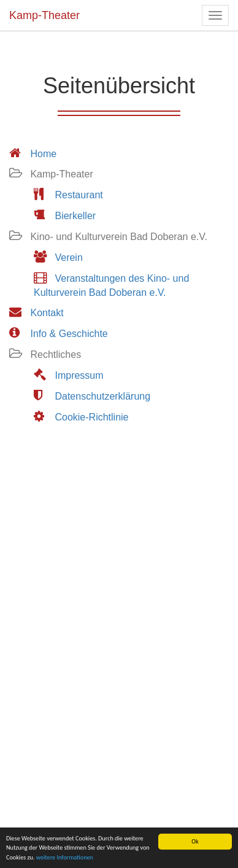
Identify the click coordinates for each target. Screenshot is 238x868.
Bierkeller (75, 216)
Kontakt (47, 313)
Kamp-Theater (44, 15)
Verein (68, 258)
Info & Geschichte (69, 334)
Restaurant (79, 195)
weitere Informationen (65, 857)
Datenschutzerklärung (102, 396)
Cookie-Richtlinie (91, 417)
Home (43, 154)
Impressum (79, 375)
